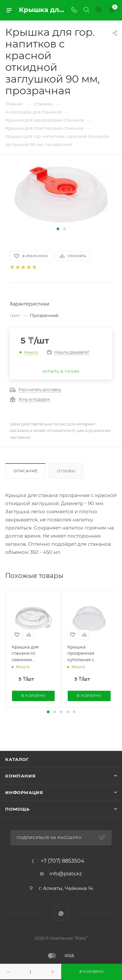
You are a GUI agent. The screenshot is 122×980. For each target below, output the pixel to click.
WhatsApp (61, 914)
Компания (20, 776)
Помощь (17, 809)
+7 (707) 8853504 (62, 861)
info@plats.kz (66, 874)
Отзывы (66, 471)
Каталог (17, 759)
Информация (24, 792)
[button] (58, 229)
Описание (25, 471)
